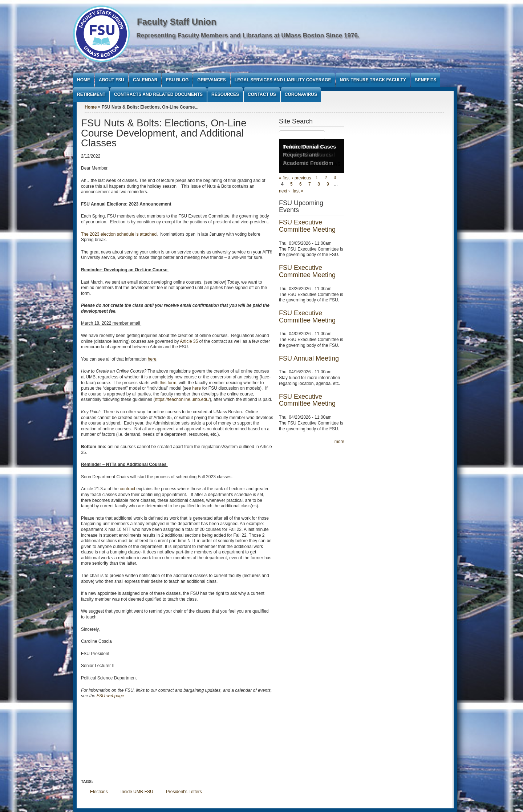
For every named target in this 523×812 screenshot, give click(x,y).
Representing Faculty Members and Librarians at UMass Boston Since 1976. (248, 35)
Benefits (425, 80)
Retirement (91, 94)
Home (84, 80)
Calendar (145, 80)
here (152, 359)
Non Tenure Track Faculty (373, 80)
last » (298, 191)
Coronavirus (301, 94)
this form (168, 383)
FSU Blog (177, 80)
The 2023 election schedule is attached (119, 234)
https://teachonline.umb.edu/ (182, 399)
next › (284, 191)
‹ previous (302, 178)
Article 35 (189, 341)
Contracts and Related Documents (158, 94)
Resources (225, 94)
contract (128, 489)
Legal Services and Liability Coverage (283, 80)
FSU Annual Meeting (309, 358)
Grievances (211, 80)
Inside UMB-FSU (137, 792)
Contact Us (262, 94)
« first (284, 178)
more (339, 442)
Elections (99, 792)
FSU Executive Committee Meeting (307, 226)
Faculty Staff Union (177, 22)
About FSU (112, 80)
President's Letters (184, 792)
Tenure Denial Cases (309, 147)
